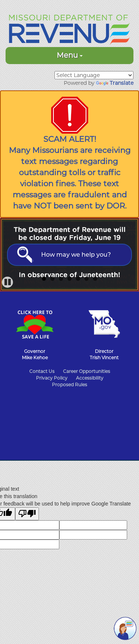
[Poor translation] (27, 514)
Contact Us (42, 371)
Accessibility (90, 378)
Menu (70, 55)
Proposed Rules (69, 385)
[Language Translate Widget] (94, 75)
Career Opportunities (87, 371)
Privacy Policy (52, 378)
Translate (115, 83)
